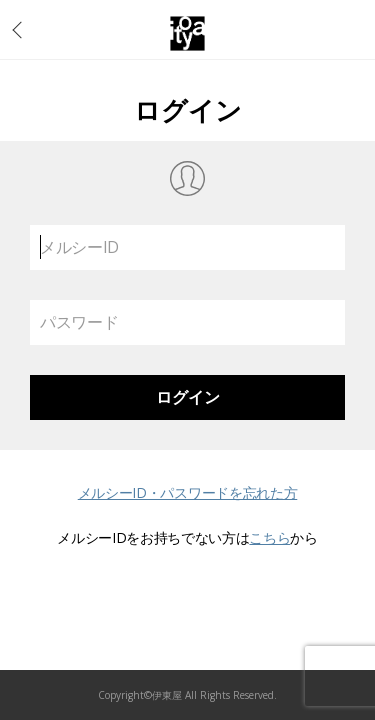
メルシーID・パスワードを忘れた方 (188, 492)
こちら (269, 537)
